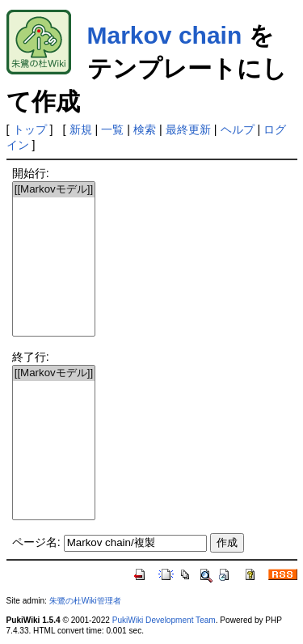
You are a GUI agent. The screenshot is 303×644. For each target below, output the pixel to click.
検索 (145, 129)
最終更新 (188, 129)
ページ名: (36, 542)
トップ (30, 129)
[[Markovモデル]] (54, 190)
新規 (81, 129)
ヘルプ (238, 129)
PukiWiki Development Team (164, 620)
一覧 (112, 129)
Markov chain (165, 35)
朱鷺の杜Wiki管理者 (85, 601)
